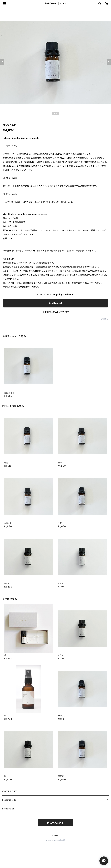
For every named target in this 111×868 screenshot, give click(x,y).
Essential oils (9, 800)
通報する (105, 319)
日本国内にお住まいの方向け (56, 312)
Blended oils (9, 809)
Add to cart (55, 303)
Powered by (56, 840)
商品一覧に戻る (56, 823)
